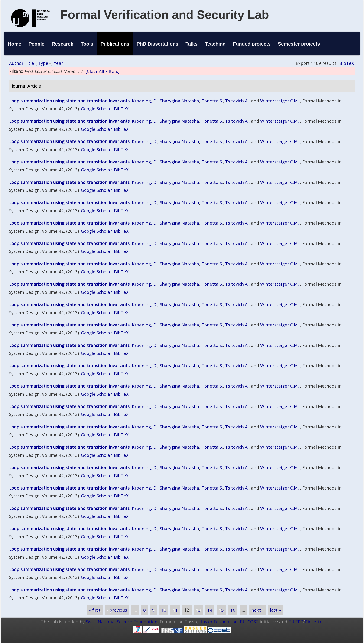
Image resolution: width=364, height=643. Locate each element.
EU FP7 (296, 622)
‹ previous (117, 610)
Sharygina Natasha (179, 101)
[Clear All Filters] (102, 71)
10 (164, 610)
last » (275, 610)
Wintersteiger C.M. (279, 101)
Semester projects (299, 44)
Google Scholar (96, 109)
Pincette (314, 622)
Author (16, 63)
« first (95, 610)
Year (58, 63)
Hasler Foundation (218, 622)
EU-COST (249, 622)
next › (257, 610)
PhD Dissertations (157, 44)
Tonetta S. (212, 101)
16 (233, 610)
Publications (115, 44)
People (37, 44)
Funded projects (252, 44)
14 (210, 610)
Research (63, 44)
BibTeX (347, 63)
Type (43, 63)
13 (198, 610)
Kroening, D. (145, 101)
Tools (87, 44)
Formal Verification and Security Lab (165, 15)
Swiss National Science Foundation (122, 622)
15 (221, 610)
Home (15, 44)
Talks (192, 44)
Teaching (215, 44)
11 (175, 610)
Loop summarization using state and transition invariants (69, 101)
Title (29, 63)
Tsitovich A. (237, 101)
